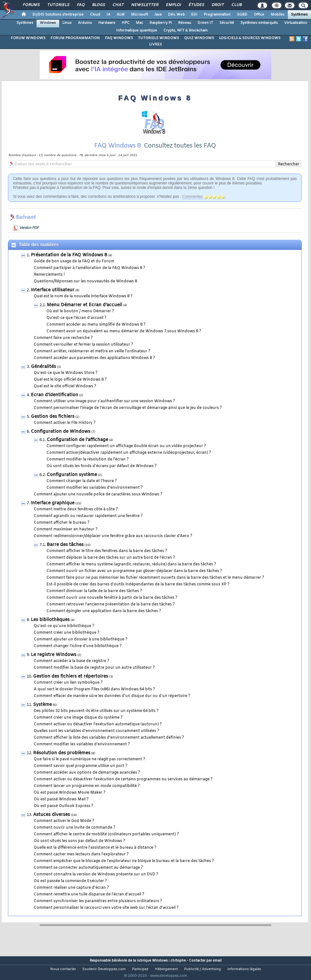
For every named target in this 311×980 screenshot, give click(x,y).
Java (158, 15)
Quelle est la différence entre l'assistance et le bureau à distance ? (95, 856)
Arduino (85, 23)
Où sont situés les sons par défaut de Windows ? (79, 849)
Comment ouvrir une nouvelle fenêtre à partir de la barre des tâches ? (112, 606)
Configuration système (72, 483)
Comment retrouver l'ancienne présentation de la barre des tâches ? (111, 612)
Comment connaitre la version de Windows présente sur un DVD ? (96, 882)
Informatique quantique (137, 31)
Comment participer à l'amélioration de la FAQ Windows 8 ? (90, 276)
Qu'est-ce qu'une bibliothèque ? (64, 634)
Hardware (107, 23)
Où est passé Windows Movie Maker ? (70, 801)
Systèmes (299, 15)
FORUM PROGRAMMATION (75, 38)
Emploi (173, 5)
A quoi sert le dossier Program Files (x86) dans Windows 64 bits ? (94, 697)
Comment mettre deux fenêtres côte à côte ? (76, 517)
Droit (218, 5)
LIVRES (155, 45)
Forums (31, 5)
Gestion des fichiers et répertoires (71, 684)
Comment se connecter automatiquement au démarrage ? (88, 876)
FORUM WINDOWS (28, 38)
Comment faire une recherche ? (63, 346)
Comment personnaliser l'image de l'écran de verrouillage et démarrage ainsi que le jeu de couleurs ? (128, 416)
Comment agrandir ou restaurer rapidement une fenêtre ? (88, 524)
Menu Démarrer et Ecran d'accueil (84, 313)
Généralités (43, 375)
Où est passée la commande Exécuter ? (70, 889)
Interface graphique (53, 511)
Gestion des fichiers (53, 425)
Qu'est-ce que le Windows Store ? (66, 381)
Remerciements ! (49, 283)
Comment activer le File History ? (65, 431)
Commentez (193, 204)
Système (42, 713)
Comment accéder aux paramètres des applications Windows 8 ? (94, 366)
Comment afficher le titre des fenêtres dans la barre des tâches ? (107, 559)
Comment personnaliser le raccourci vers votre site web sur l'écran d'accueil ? (106, 916)
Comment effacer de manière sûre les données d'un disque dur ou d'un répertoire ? (112, 704)
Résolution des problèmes (62, 761)
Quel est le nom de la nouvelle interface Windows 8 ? (83, 304)
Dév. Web (176, 15)
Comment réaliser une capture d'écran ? (71, 896)
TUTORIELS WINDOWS (159, 38)
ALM (121, 15)
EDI (194, 15)
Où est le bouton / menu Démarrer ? (80, 319)
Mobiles (278, 15)
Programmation (217, 15)
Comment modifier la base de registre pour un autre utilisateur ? (94, 676)
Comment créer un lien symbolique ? (68, 691)
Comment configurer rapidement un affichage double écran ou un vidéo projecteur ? (126, 454)
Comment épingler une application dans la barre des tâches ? (104, 619)
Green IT (205, 23)
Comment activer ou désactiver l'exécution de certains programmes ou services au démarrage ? (123, 787)
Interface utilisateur (53, 298)
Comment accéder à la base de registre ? (72, 669)
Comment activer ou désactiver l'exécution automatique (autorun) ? (98, 732)
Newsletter (145, 5)
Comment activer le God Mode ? (64, 829)
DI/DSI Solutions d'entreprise (58, 15)
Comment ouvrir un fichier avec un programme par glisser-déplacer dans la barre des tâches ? (134, 579)
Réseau (185, 23)
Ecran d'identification (55, 403)
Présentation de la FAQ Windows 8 (69, 263)
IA (108, 15)
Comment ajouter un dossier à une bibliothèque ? (81, 647)
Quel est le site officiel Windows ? (65, 394)
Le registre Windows (54, 663)
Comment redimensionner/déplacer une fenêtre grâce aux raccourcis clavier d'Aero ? (113, 544)
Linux (67, 23)
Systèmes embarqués (259, 23)
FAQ (80, 5)
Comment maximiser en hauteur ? (66, 537)
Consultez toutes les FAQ (180, 154)
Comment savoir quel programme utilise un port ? (81, 774)
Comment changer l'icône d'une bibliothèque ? (78, 654)
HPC (126, 23)
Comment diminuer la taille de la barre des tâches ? (94, 599)
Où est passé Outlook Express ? (64, 814)
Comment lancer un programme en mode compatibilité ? (87, 794)
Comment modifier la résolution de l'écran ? (88, 467)
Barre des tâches (65, 553)
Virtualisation (296, 23)
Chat (118, 5)
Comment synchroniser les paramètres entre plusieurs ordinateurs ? (98, 909)
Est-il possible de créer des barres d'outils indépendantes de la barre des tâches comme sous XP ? (138, 592)
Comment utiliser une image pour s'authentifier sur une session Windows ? (104, 409)
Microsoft (139, 15)
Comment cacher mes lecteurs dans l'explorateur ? (81, 862)
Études (196, 5)
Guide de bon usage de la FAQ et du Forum (74, 269)
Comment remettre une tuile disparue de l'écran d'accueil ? (89, 902)
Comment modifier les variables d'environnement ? (95, 496)
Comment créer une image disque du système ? (78, 726)
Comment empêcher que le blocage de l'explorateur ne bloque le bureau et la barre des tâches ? (124, 869)
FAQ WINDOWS (119, 38)
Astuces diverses (52, 823)
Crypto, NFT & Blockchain (186, 31)
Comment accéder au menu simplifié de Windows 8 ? (96, 333)
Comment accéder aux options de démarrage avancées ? (87, 781)
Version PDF (29, 236)
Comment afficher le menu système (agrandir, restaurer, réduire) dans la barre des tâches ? (131, 572)
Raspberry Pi (161, 23)
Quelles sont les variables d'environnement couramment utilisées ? (97, 739)
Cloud (95, 15)
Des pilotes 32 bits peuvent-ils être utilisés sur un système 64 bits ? (96, 719)
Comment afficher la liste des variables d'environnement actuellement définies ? (109, 746)
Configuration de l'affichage (77, 448)
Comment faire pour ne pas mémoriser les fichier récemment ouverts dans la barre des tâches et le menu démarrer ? (155, 586)
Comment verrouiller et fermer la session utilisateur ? (83, 353)
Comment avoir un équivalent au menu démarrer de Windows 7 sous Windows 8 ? (124, 339)
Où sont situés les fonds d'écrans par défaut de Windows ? (102, 474)
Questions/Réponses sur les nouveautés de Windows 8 (85, 289)
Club (236, 5)
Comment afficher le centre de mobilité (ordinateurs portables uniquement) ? (106, 842)
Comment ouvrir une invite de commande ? (75, 836)
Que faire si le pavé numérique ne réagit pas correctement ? (90, 767)
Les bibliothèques (50, 628)
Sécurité (227, 23)
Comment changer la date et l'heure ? (82, 489)
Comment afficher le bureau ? (62, 531)
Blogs (98, 5)
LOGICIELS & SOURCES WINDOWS (250, 38)
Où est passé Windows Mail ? (61, 807)
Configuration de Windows (61, 440)
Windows (48, 23)
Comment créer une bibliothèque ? (67, 641)
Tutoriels (58, 5)
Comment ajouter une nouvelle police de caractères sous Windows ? (98, 502)
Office (259, 15)
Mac (139, 23)
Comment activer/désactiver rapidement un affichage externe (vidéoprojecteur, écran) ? (129, 461)
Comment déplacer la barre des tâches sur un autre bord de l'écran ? (111, 566)
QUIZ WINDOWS (199, 38)
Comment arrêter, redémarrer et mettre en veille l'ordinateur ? (92, 359)
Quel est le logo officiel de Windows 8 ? (70, 388)
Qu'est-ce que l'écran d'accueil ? (76, 326)
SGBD (242, 15)
